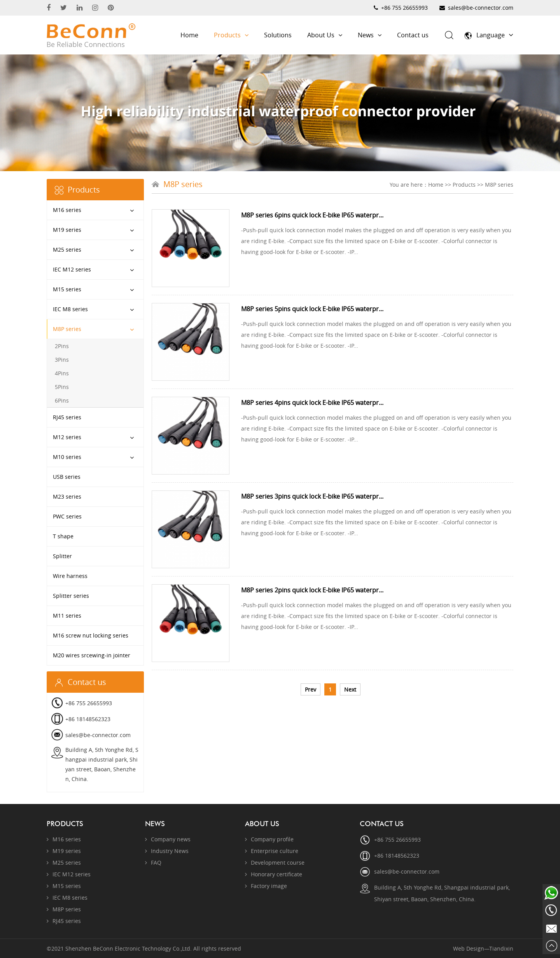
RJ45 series (67, 417)
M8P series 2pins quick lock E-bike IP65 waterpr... (312, 590)
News (370, 35)
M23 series (67, 497)
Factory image (266, 886)
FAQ (153, 863)
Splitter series (71, 596)
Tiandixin (501, 948)
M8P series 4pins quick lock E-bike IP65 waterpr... (312, 403)
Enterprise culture (272, 851)
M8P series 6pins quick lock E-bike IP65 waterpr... (312, 215)
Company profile (269, 839)
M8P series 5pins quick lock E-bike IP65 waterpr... (312, 309)
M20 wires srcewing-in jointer (92, 655)
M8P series (67, 329)
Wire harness (70, 576)
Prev (311, 689)
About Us (325, 35)
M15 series (67, 289)
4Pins (62, 373)
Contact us (413, 35)
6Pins (62, 400)
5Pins (62, 387)
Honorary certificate (274, 874)
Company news (168, 839)
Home (189, 35)
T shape (63, 536)
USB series (67, 477)
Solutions (278, 35)
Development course (275, 863)
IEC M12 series (72, 269)
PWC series (67, 516)
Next (350, 689)
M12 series (67, 437)
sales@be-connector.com (481, 8)
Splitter (62, 556)
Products (231, 35)
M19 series (67, 230)
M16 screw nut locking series (91, 635)
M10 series (67, 457)
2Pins (62, 346)
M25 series (67, 250)
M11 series (67, 616)
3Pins (62, 360)
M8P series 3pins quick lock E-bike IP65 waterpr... (312, 496)
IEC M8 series (70, 309)
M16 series (67, 210)
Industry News (167, 851)
